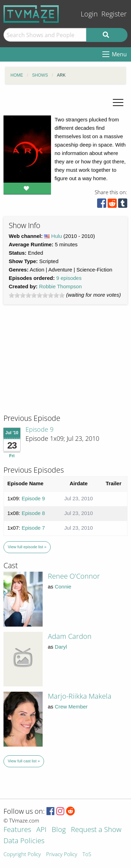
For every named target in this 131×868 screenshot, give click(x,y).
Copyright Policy (22, 855)
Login (89, 14)
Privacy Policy (62, 855)
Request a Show (96, 830)
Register (114, 14)
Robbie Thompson (60, 286)
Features (17, 830)
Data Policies (24, 841)
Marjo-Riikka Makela (80, 696)
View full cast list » (24, 761)
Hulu (57, 236)
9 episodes (69, 278)
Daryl (61, 647)
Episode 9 (39, 429)
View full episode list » (27, 547)
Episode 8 (33, 513)
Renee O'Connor (74, 576)
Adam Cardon (70, 636)
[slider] (37, 295)
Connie (63, 587)
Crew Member (71, 707)
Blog (59, 830)
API (41, 830)
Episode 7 (33, 528)
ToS (87, 855)
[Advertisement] (56, 366)
